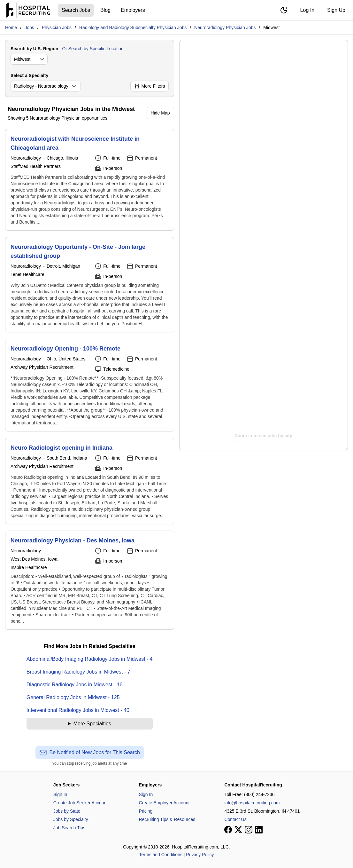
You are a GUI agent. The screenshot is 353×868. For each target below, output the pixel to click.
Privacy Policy (200, 855)
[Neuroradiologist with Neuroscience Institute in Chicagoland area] (90, 180)
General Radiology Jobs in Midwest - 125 (73, 697)
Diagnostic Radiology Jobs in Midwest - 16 (75, 685)
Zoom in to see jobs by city (264, 436)
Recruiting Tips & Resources (167, 819)
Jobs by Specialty (71, 819)
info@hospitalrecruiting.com (252, 803)
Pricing (146, 811)
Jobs (29, 28)
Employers (133, 10)
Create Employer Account (164, 803)
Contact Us (235, 819)
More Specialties (92, 724)
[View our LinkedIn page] (259, 830)
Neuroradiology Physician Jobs (225, 28)
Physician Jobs (57, 28)
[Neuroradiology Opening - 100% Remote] (90, 385)
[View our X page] (238, 830)
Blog (105, 10)
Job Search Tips (69, 828)
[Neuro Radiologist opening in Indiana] (90, 481)
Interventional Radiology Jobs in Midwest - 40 (78, 710)
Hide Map (160, 113)
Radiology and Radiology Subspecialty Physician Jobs (133, 28)
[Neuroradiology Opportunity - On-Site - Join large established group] (90, 285)
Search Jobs (76, 10)
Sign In (60, 794)
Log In (307, 10)
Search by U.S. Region (34, 49)
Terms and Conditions (161, 855)
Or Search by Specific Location (93, 49)
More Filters (150, 86)
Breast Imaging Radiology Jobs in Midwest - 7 (78, 672)
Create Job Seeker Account (81, 803)
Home (11, 28)
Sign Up (336, 10)
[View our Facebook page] (228, 830)
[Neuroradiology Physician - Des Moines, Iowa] (90, 580)
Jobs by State (67, 811)
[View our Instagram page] (249, 830)
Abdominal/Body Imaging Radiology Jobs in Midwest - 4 (90, 659)
